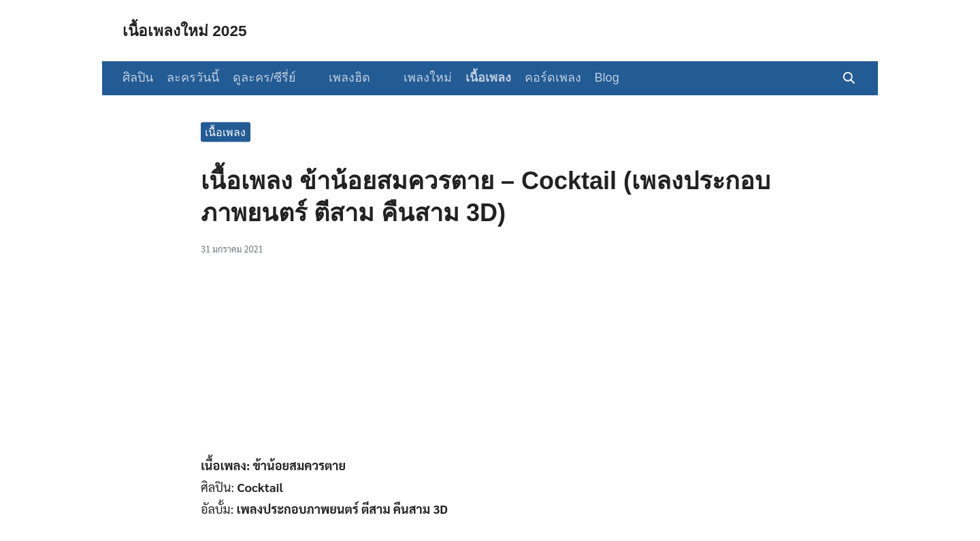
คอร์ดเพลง (541, 78)
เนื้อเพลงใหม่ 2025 (188, 30)
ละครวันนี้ (193, 78)
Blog (595, 78)
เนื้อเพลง (477, 78)
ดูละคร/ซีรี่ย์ (264, 78)
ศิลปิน (138, 78)
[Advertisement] (490, 363)
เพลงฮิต (344, 78)
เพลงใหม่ (416, 78)
